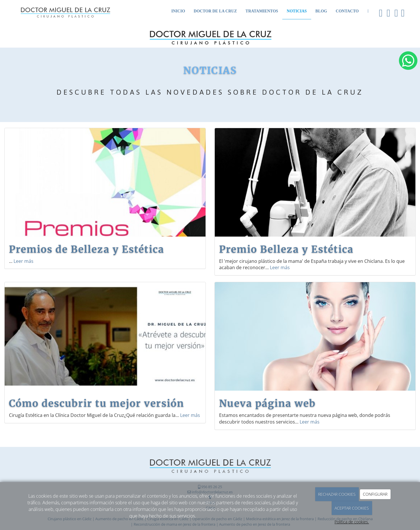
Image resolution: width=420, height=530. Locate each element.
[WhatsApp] (368, 11)
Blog (321, 11)
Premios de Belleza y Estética (87, 249)
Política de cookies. (352, 522)
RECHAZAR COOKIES (337, 494)
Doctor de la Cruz (215, 11)
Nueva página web (267, 403)
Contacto (347, 11)
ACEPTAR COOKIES (352, 508)
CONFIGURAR (375, 494)
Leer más (24, 261)
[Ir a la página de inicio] (59, 10)
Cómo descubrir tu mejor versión (97, 403)
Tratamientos (262, 11)
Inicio (178, 11)
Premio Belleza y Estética (286, 249)
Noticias (297, 11)
